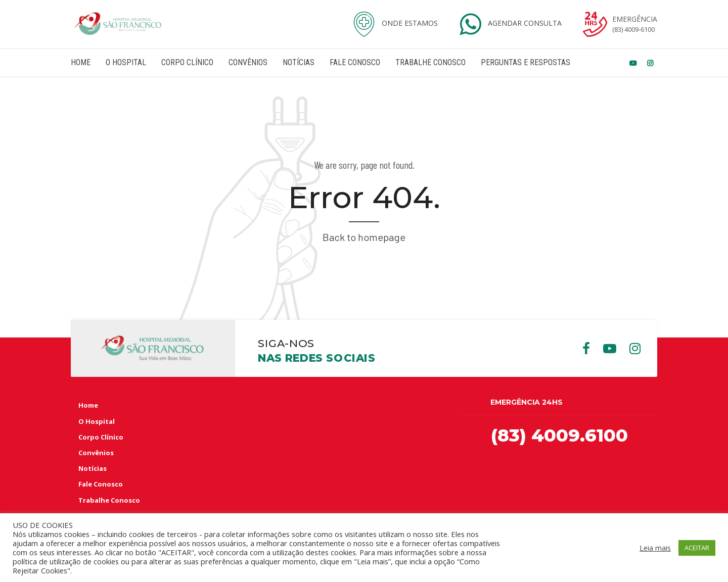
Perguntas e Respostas (526, 62)
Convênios (248, 62)
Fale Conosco (355, 62)
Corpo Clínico (187, 62)
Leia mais (655, 548)
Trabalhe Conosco (430, 62)
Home (81, 62)
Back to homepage (364, 237)
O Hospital (126, 62)
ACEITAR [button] (697, 548)
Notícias (299, 62)
